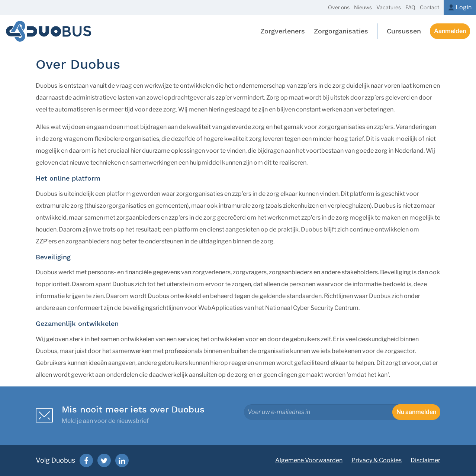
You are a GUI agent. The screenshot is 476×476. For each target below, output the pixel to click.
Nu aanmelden (416, 412)
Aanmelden (450, 31)
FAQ (410, 7)
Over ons (339, 7)
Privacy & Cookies (377, 460)
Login (464, 7)
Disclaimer (425, 460)
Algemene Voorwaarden (309, 460)
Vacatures (389, 7)
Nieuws (363, 7)
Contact (430, 7)
